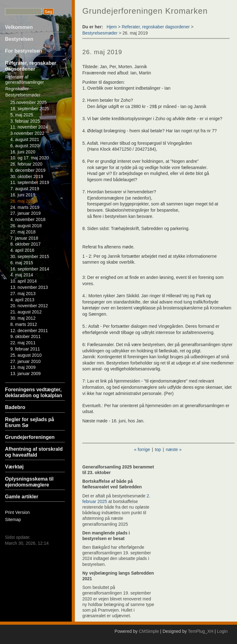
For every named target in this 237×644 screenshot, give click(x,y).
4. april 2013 (22, 300)
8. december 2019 (28, 170)
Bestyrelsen (19, 39)
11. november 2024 (29, 127)
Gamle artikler (22, 497)
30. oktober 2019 (27, 176)
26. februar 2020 (26, 164)
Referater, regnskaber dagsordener (156, 27)
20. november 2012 (29, 306)
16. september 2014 (30, 269)
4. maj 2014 (22, 275)
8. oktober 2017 (25, 244)
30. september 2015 (30, 256)
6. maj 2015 (22, 263)
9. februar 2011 (25, 349)
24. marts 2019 (25, 207)
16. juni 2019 (23, 195)
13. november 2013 (29, 287)
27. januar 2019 (25, 213)
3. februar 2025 (25, 121)
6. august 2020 (25, 146)
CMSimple (149, 631)
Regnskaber (17, 89)
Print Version (17, 512)
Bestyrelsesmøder (23, 95)
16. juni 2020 (23, 152)
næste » (174, 449)
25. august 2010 (26, 355)
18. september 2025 (30, 109)
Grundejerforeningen (30, 437)
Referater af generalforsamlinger (25, 80)
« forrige (142, 449)
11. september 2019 (30, 182)
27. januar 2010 (25, 361)
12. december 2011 (29, 331)
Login (222, 631)
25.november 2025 (29, 102)
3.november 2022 (27, 133)
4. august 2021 (25, 139)
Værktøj (14, 467)
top (158, 449)
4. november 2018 (28, 219)
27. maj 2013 (23, 294)
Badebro (15, 407)
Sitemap (13, 519)
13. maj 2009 (23, 367)
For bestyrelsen (24, 51)
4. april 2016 (22, 250)
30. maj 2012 (23, 318)
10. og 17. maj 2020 (30, 158)
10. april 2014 (24, 281)
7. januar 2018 (24, 238)
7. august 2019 (25, 189)
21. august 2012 (26, 312)
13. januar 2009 (25, 374)
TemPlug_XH (201, 631)
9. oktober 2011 (25, 336)
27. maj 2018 (23, 232)
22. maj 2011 (23, 343)
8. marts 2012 (24, 324)
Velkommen (19, 27)
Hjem (112, 27)
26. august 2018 (26, 226)
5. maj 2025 (22, 115)
